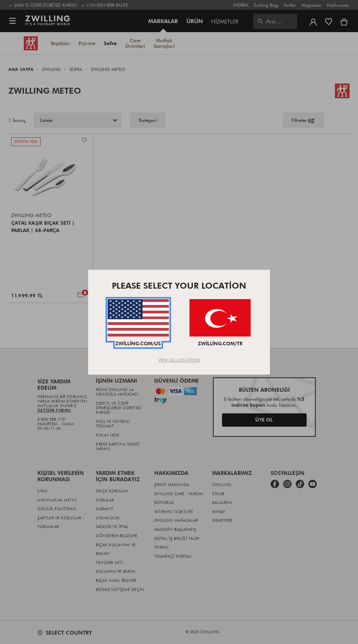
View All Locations (179, 360)
